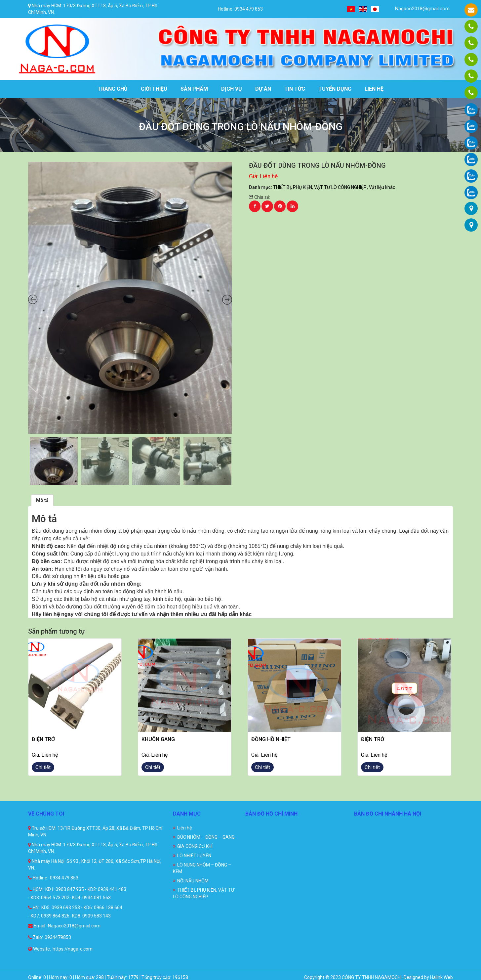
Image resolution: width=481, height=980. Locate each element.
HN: (34, 908)
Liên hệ (374, 89)
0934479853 (58, 937)
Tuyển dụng (335, 89)
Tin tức (295, 89)
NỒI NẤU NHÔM (193, 881)
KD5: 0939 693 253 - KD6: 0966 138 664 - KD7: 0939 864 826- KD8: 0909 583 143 (75, 912)
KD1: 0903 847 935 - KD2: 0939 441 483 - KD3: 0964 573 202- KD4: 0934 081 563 (77, 893)
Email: (37, 926)
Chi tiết (43, 767)
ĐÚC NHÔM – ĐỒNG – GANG (206, 837)
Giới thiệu (154, 89)
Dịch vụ (232, 89)
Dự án (263, 89)
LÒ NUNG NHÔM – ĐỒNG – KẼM (202, 868)
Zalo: (36, 937)
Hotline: (38, 878)
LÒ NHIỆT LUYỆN (194, 856)
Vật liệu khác (382, 187)
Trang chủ (113, 89)
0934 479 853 (64, 878)
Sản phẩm (194, 89)
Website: (40, 949)
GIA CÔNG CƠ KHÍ (195, 846)
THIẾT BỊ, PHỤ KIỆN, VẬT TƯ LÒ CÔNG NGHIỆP (320, 187)
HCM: (36, 889)
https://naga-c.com (73, 949)
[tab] (42, 500)
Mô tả (42, 500)
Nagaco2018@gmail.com (418, 9)
